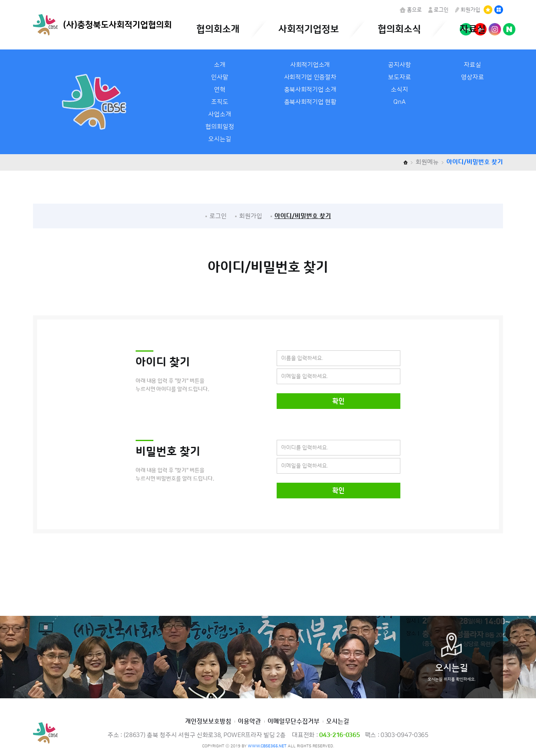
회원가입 (468, 10)
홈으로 (411, 10)
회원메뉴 (427, 162)
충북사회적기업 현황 (310, 102)
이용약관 (249, 722)
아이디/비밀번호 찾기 (303, 216)
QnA (400, 102)
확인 (339, 401)
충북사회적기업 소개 (310, 90)
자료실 (473, 29)
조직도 (220, 102)
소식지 (400, 90)
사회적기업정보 (309, 29)
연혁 (220, 90)
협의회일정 (220, 127)
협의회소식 (399, 29)
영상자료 (473, 77)
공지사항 (400, 65)
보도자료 (400, 77)
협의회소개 (218, 29)
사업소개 (220, 114)
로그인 (438, 10)
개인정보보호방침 (208, 722)
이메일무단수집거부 (294, 722)
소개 (220, 65)
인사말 (220, 77)
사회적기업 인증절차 (310, 77)
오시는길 (220, 139)
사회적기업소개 (310, 65)
